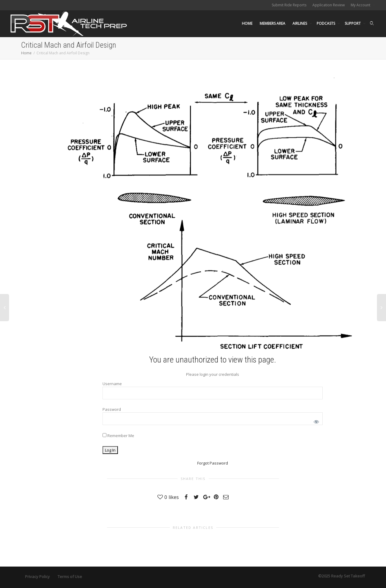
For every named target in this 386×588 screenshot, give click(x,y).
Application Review (329, 5)
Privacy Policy (37, 577)
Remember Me (118, 436)
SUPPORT (353, 23)
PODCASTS (326, 23)
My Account (361, 5)
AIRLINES (300, 23)
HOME (247, 23)
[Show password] (315, 421)
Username (112, 384)
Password (112, 409)
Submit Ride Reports (289, 5)
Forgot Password (213, 463)
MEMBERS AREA (272, 23)
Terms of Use (70, 577)
